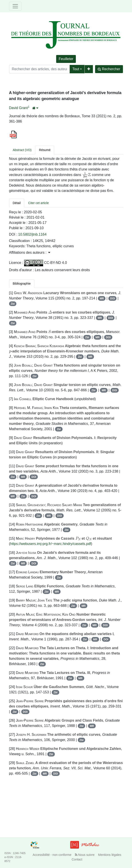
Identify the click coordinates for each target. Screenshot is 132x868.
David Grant (18, 108)
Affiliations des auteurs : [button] (30, 252)
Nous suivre (85, 855)
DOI (112, 299)
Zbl (13, 304)
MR (102, 299)
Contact (77, 859)
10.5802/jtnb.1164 (32, 234)
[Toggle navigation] (15, 6)
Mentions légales (110, 855)
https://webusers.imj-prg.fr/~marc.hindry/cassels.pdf (51, 544)
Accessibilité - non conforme (52, 855)
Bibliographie (22, 284)
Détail (17, 203)
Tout (76, 69)
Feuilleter (66, 59)
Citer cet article (38, 203)
